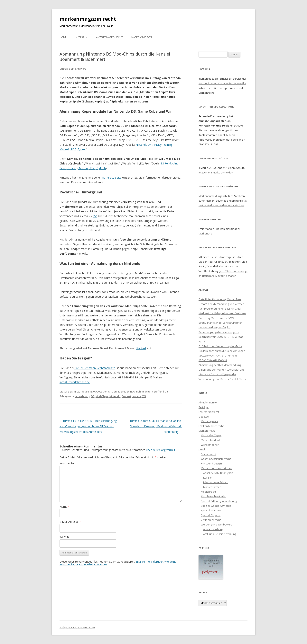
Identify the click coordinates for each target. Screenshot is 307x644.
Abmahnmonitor (142, 392)
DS (93, 396)
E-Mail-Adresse (70, 522)
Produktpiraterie (131, 396)
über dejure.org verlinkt (161, 450)
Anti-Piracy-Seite (111, 177)
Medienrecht (208, 492)
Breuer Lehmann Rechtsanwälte (95, 368)
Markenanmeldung (210, 196)
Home (63, 37)
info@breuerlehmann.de (75, 382)
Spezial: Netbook (211, 510)
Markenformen (212, 487)
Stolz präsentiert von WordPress (77, 627)
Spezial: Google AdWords (216, 506)
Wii (144, 396)
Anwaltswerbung (213, 529)
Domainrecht (209, 454)
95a (95, 216)
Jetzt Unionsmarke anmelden (216, 172)
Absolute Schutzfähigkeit (218, 473)
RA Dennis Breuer (119, 392)
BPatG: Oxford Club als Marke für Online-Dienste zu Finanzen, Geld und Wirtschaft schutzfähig (156, 426)
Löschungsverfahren (216, 482)
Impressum (81, 37)
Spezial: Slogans (211, 515)
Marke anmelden (142, 37)
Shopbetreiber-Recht (213, 496)
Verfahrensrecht (211, 520)
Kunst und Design (211, 463)
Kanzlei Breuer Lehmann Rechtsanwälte (222, 83)
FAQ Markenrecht (209, 412)
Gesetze (204, 417)
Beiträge (204, 407)
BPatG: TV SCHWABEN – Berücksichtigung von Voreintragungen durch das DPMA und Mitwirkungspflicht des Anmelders (88, 426)
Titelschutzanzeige (221, 257)
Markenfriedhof (210, 440)
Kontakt (141, 348)
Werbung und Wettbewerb (217, 525)
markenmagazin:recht (88, 19)
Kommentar (67, 463)
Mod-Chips (102, 396)
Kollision (208, 478)
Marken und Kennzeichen (216, 468)
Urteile (202, 449)
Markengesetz (209, 421)
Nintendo (115, 396)
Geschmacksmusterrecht (216, 459)
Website (65, 537)
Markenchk (205, 234)
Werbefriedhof (210, 445)
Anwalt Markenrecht (109, 37)
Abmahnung (83, 396)
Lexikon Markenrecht (211, 426)
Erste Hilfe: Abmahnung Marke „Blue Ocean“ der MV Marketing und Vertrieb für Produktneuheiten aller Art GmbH (221, 304)
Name (65, 507)
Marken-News (207, 431)
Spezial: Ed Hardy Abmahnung (219, 501)
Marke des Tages (211, 435)
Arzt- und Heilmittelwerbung (220, 534)
